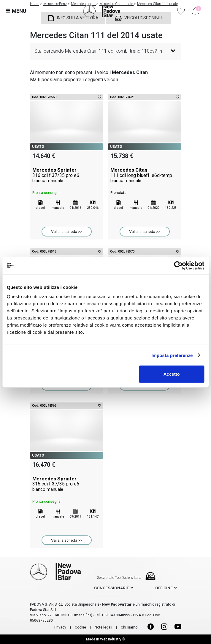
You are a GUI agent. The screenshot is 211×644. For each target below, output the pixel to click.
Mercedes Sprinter (67, 175)
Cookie (80, 627)
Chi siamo (129, 627)
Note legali (103, 627)
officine (164, 588)
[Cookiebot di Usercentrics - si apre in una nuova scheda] (178, 265)
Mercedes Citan (145, 175)
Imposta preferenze (172, 355)
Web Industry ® (113, 639)
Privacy (60, 627)
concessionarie (112, 588)
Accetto (172, 374)
